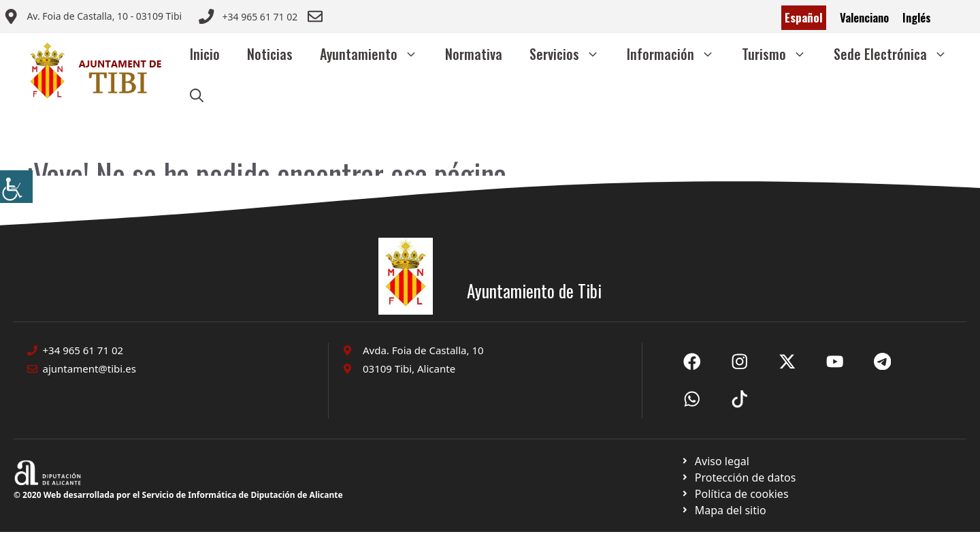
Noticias (270, 54)
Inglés (917, 17)
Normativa (474, 54)
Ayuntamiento (376, 54)
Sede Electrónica (897, 54)
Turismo (781, 54)
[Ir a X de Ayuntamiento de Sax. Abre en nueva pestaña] (740, 362)
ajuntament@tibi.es (89, 368)
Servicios (571, 54)
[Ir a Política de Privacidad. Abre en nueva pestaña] (715, 461)
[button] (197, 95)
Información (677, 54)
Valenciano (864, 17)
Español (804, 17)
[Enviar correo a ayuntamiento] (93, 18)
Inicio (205, 54)
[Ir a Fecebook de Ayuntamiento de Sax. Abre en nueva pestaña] (692, 362)
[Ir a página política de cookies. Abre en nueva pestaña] (738, 477)
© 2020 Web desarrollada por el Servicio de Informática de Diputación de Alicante (178, 495)
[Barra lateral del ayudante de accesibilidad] (16, 187)
